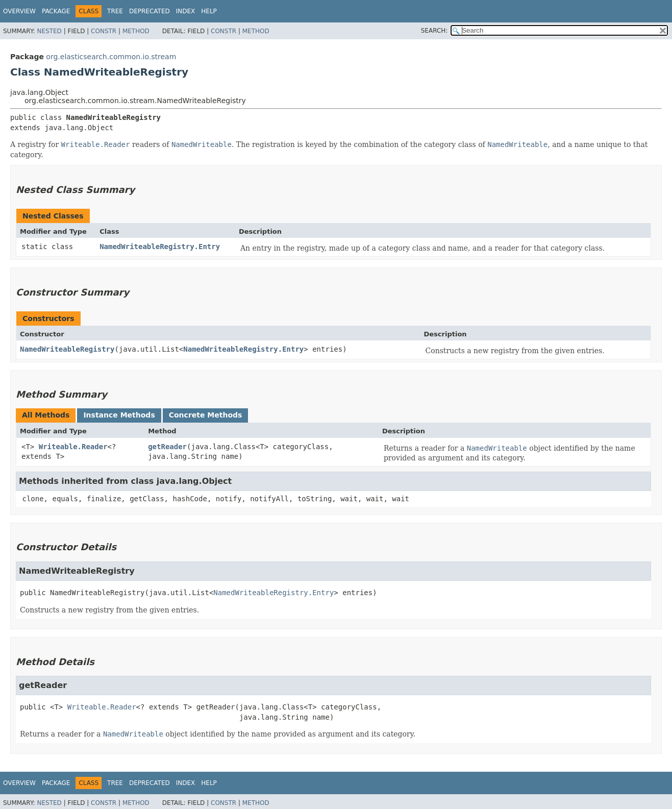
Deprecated (150, 11)
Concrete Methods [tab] (206, 415)
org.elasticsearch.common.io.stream (111, 57)
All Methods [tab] (46, 415)
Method (136, 31)
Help (209, 11)
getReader (167, 447)
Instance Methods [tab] (119, 415)
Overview (19, 11)
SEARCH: (434, 31)
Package (56, 11)
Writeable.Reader (73, 447)
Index (186, 11)
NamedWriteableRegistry (67, 349)
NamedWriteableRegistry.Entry (160, 247)
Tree (115, 11)
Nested (49, 31)
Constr (104, 31)
